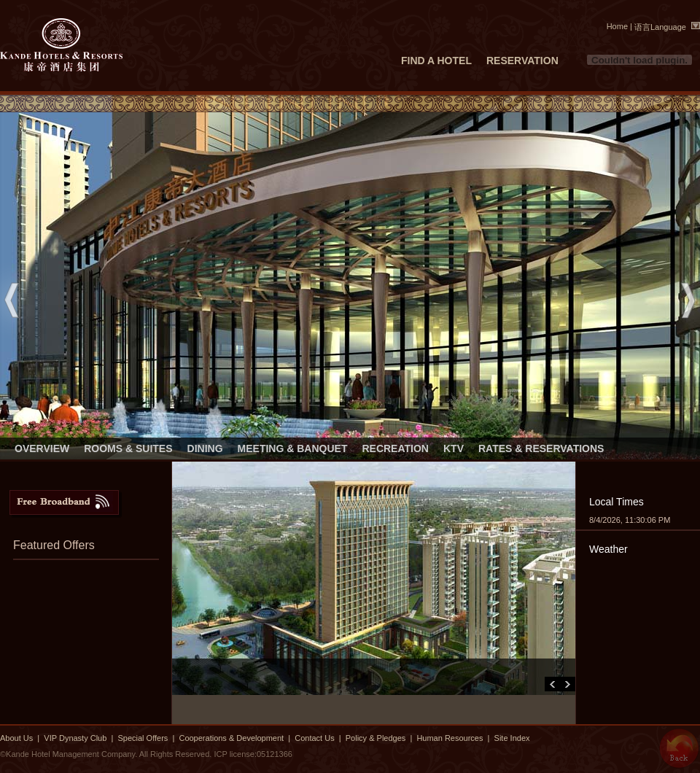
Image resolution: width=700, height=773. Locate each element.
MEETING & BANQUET (293, 448)
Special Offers (144, 738)
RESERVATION (522, 61)
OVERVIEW (42, 448)
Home (617, 26)
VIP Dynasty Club (75, 738)
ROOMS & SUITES (128, 448)
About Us (16, 738)
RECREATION (395, 448)
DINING (205, 448)
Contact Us (314, 738)
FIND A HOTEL (436, 61)
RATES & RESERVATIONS (541, 448)
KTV (454, 448)
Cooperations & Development (231, 738)
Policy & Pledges (376, 738)
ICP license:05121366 (253, 754)
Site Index (512, 738)
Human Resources (450, 738)
